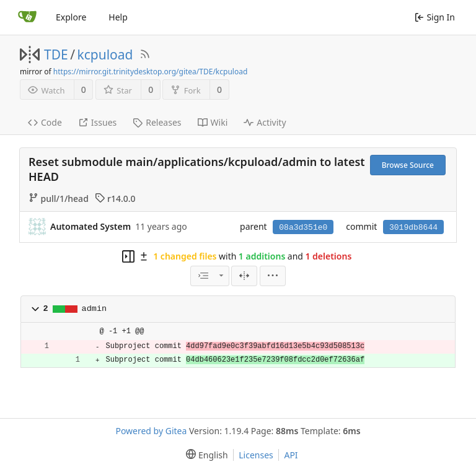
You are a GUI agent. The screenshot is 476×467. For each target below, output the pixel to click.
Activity (265, 122)
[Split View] (244, 276)
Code (45, 122)
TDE (56, 55)
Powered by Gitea (151, 431)
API (291, 455)
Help (118, 17)
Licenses (256, 455)
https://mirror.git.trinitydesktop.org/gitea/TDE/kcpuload (150, 72)
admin (95, 309)
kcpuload (105, 55)
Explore (71, 17)
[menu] (273, 276)
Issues (97, 122)
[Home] (27, 17)
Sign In (435, 17)
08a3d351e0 (303, 228)
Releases (157, 122)
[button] (35, 309)
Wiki (213, 122)
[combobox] (209, 276)
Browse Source (408, 165)
